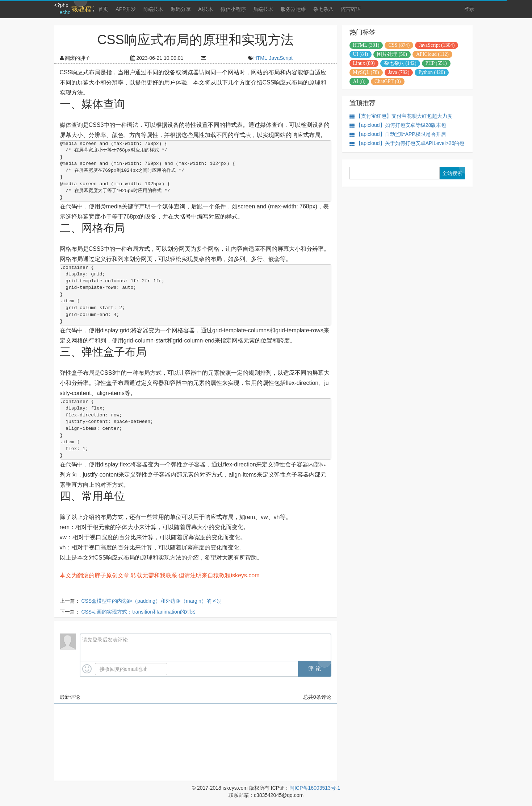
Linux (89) (364, 63)
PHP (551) (436, 63)
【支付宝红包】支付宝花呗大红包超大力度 (401, 116)
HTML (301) (366, 45)
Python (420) (432, 72)
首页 (103, 9)
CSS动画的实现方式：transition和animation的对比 (138, 612)
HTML (260, 58)
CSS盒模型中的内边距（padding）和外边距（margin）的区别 (151, 601)
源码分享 (181, 9)
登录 (469, 9)
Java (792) (399, 72)
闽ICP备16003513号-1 (315, 788)
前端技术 (153, 9)
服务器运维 (293, 9)
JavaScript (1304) (437, 45)
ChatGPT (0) (388, 81)
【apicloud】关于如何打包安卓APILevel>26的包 (407, 143)
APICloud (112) (432, 54)
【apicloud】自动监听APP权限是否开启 (398, 134)
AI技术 (206, 9)
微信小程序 (233, 9)
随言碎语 (351, 9)
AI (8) (359, 81)
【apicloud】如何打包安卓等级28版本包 (398, 125)
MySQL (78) (366, 72)
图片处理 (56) (392, 54)
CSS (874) (399, 45)
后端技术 (263, 9)
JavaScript (281, 58)
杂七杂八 (323, 9)
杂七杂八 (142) (400, 63)
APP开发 (126, 9)
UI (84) (361, 54)
